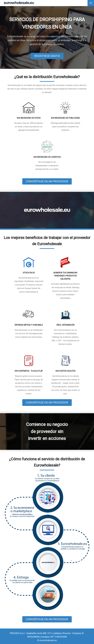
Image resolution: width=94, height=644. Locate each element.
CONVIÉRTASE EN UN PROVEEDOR (47, 181)
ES (91, 3)
